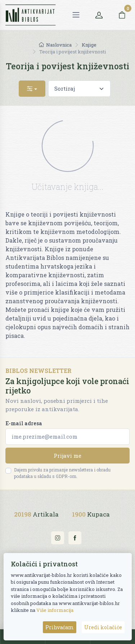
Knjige (89, 45)
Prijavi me (67, 456)
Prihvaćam (60, 627)
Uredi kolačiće (103, 627)
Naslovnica (55, 45)
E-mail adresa (24, 423)
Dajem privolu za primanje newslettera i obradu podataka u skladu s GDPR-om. (62, 473)
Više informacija (55, 610)
